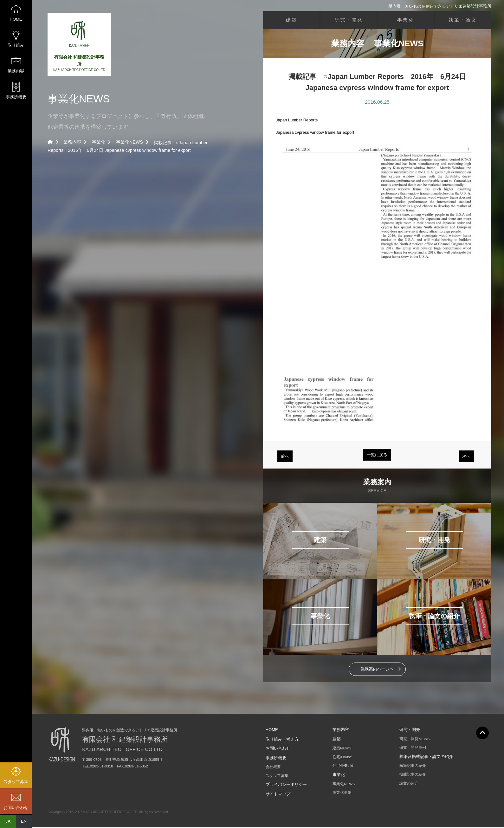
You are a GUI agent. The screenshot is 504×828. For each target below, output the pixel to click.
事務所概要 (276, 758)
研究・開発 (349, 20)
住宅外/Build (343, 766)
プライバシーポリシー (286, 785)
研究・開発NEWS (414, 739)
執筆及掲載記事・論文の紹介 (426, 757)
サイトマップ (278, 795)
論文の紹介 (409, 784)
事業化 (99, 142)
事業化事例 (342, 793)
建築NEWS (342, 749)
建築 (292, 20)
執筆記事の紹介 (413, 766)
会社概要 (273, 767)
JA (8, 821)
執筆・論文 (463, 20)
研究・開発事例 (413, 748)
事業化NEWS (129, 142)
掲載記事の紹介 (413, 775)
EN (24, 821)
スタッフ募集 (277, 776)
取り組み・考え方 (282, 740)
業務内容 (72, 142)
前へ (285, 457)
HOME (272, 730)
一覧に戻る (377, 455)
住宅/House (342, 757)
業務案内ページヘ (377, 669)
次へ (466, 457)
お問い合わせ (278, 749)
